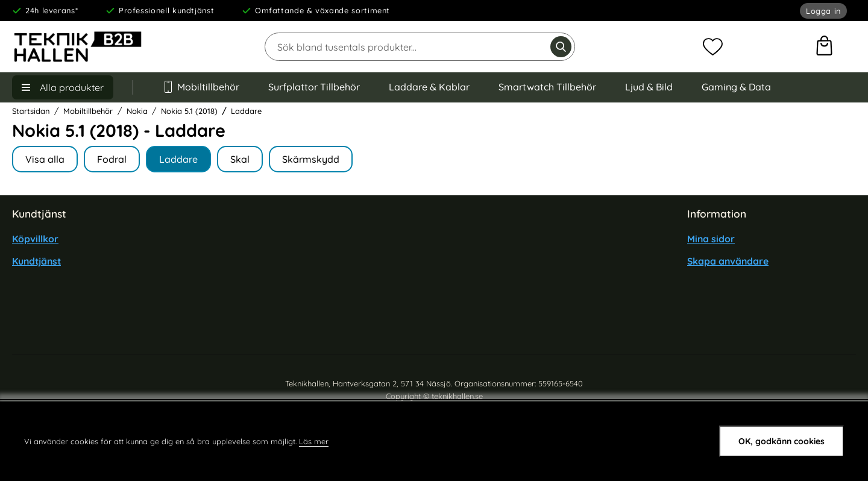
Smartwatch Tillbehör (547, 87)
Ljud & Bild (649, 87)
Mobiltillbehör (201, 87)
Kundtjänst (36, 261)
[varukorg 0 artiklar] (824, 47)
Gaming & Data (736, 87)
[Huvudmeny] (63, 87)
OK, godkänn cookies (782, 441)
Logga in (823, 11)
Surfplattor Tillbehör (314, 87)
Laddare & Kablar (429, 87)
